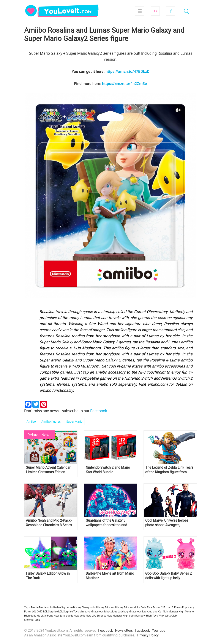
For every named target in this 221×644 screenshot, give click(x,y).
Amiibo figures (51, 421)
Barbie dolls (46, 607)
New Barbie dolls (63, 615)
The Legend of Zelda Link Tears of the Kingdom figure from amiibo (169, 470)
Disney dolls (89, 607)
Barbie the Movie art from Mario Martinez (110, 576)
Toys (155, 615)
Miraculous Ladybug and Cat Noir (148, 611)
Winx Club (171, 615)
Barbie (35, 607)
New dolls (80, 615)
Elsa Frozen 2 (155, 607)
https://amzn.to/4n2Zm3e (125, 83)
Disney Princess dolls (128, 607)
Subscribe (155, 11)
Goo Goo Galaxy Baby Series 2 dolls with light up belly (168, 576)
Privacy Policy (148, 635)
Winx (161, 615)
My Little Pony (45, 615)
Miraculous (97, 611)
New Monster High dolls (121, 615)
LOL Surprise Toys (69, 611)
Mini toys (85, 611)
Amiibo (31, 421)
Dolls (143, 607)
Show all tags (32, 620)
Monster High (176, 611)
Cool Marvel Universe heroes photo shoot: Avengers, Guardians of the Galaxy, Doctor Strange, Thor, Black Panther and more (170, 523)
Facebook (171, 11)
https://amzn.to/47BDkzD (128, 71)
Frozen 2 (168, 607)
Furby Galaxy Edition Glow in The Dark (48, 576)
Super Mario (74, 421)
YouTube (159, 630)
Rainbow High (144, 615)
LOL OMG (37, 611)
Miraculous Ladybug (116, 611)
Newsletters (124, 630)
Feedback (106, 630)
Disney (77, 607)
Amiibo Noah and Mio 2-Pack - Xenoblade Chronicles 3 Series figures (49, 523)
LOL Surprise (50, 611)
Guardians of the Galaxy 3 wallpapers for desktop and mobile (106, 523)
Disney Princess (105, 607)
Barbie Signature (63, 607)
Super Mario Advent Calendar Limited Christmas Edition (48, 470)
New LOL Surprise (96, 615)
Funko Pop (181, 607)
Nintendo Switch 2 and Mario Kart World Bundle (108, 470)
